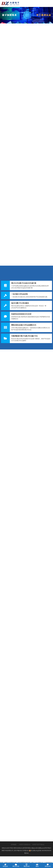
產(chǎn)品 (16, 865)
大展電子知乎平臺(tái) (38, 845)
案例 (37, 865)
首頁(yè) (5, 865)
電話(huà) (26, 865)
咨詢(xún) (48, 865)
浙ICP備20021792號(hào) (21, 851)
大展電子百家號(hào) (25, 845)
